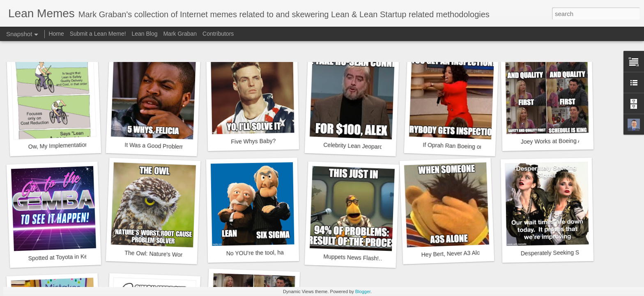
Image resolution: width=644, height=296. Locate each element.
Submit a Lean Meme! (98, 34)
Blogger (363, 291)
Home (56, 34)
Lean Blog (145, 34)
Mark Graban (180, 34)
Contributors (218, 34)
